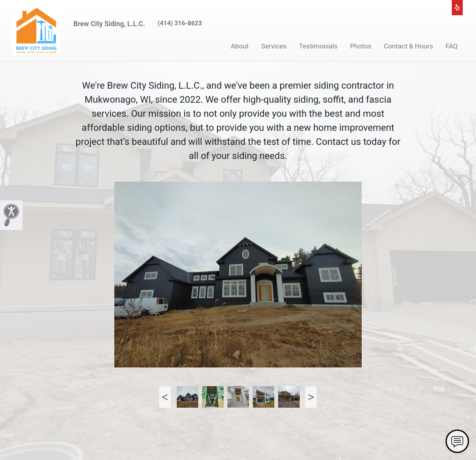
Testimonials (319, 46)
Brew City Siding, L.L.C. (109, 24)
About (240, 46)
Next (311, 397)
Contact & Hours (409, 46)
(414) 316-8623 (180, 23)
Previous (165, 397)
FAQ (452, 46)
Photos (361, 46)
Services (274, 46)
